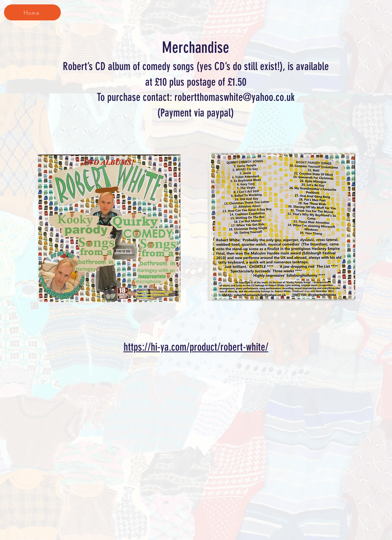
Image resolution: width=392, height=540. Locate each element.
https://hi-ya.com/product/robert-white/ (196, 347)
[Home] (32, 12)
